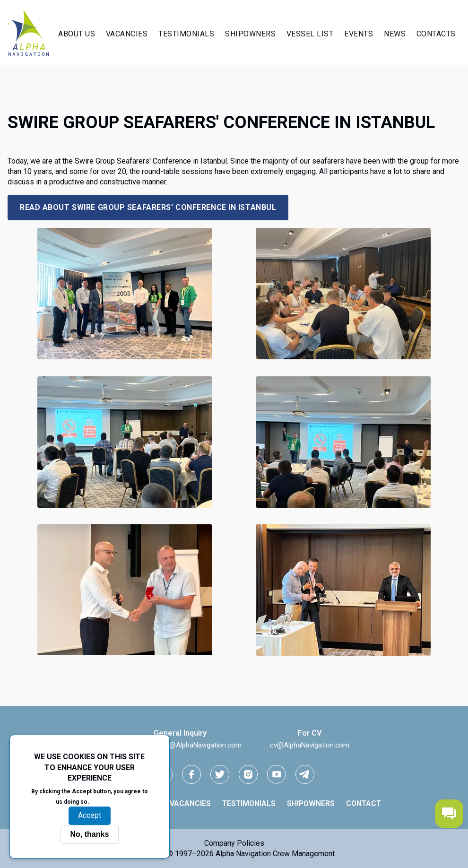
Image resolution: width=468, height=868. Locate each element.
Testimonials (186, 34)
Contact (364, 803)
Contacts (436, 34)
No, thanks (89, 834)
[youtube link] (277, 774)
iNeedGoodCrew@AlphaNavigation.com (180, 745)
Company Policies (234, 843)
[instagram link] (248, 774)
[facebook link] (191, 774)
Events (359, 34)
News (395, 34)
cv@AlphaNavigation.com (310, 745)
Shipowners (250, 34)
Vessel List (310, 34)
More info (107, 801)
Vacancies (127, 34)
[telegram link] (305, 774)
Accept (90, 815)
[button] (125, 357)
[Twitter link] (220, 774)
